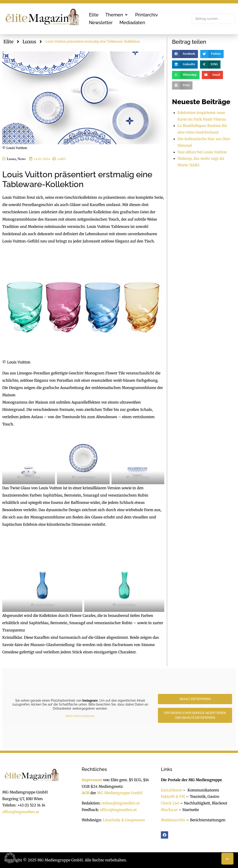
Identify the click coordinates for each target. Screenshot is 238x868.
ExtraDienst (171, 790)
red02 (61, 159)
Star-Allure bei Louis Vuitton (202, 152)
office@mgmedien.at (21, 812)
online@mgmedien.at (121, 803)
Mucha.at (169, 810)
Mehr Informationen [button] (80, 716)
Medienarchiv (173, 820)
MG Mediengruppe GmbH (120, 793)
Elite (8, 42)
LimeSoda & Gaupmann (124, 820)
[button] (117, 15)
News (22, 159)
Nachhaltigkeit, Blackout (203, 803)
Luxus (29, 42)
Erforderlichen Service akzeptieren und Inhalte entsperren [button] (195, 715)
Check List (170, 803)
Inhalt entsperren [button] (195, 699)
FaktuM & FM (173, 796)
